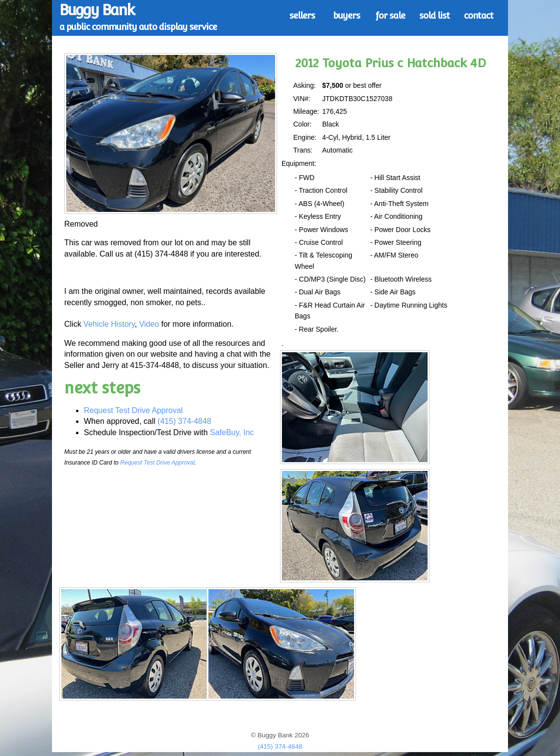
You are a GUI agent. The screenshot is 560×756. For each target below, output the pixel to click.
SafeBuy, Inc (232, 432)
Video (149, 324)
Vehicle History (109, 324)
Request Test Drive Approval (133, 410)
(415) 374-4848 (184, 421)
